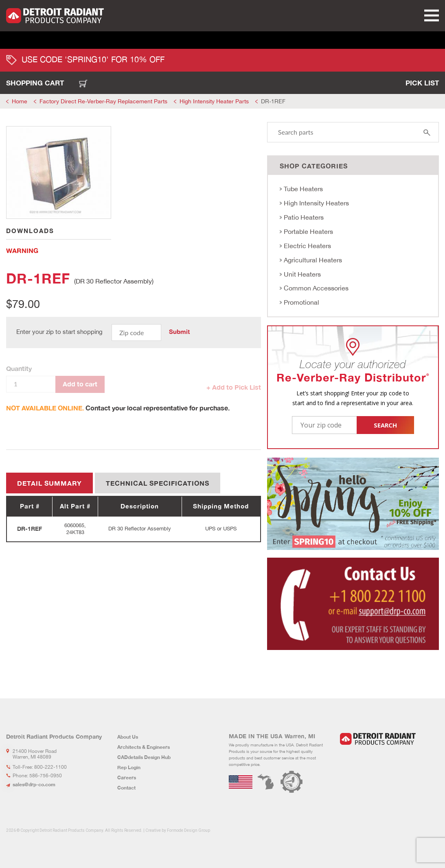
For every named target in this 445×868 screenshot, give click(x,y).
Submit (179, 332)
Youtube (377, 763)
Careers (127, 777)
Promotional (301, 302)
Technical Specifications (158, 483)
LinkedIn (343, 763)
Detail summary (49, 483)
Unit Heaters (302, 274)
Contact (126, 788)
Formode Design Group (189, 830)
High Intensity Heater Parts (214, 101)
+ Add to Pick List (234, 387)
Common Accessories (316, 288)
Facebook (353, 763)
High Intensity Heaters (316, 203)
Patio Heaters (304, 217)
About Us (128, 737)
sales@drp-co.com (34, 784)
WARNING (22, 250)
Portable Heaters (308, 231)
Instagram (364, 763)
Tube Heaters (303, 189)
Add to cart (80, 384)
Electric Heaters (307, 246)
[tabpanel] (59, 172)
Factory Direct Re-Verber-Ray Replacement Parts (103, 101)
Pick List (422, 83)
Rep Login (129, 767)
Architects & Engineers (144, 747)
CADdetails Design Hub (144, 757)
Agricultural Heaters (313, 260)
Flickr (391, 763)
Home (20, 101)
